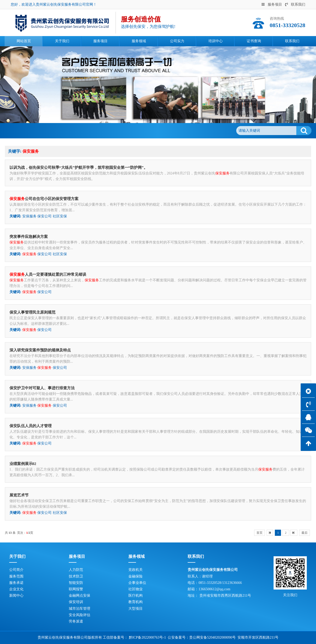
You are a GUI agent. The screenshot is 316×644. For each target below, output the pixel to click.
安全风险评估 (80, 615)
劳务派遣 (76, 621)
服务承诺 (16, 583)
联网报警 (76, 589)
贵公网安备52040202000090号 (212, 637)
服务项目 (272, 4)
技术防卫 (76, 576)
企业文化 (16, 589)
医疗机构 (136, 596)
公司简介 (16, 570)
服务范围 (16, 576)
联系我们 (295, 4)
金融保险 (136, 576)
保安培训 (76, 602)
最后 (304, 533)
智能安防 (76, 583)
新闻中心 (16, 596)
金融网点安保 (80, 596)
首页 (259, 533)
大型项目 (136, 609)
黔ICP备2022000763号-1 (147, 637)
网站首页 (39, 131)
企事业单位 (137, 583)
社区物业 (136, 589)
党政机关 (136, 570)
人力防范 (76, 570)
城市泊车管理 (80, 609)
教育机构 (136, 602)
